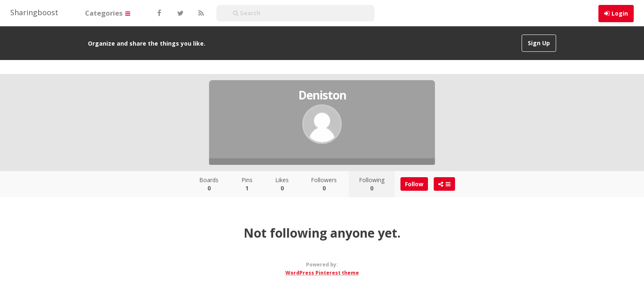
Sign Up (539, 43)
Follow (414, 184)
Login (620, 13)
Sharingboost (34, 12)
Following (372, 184)
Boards (209, 184)
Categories (108, 13)
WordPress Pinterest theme (322, 273)
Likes (282, 184)
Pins (247, 184)
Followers (324, 184)
